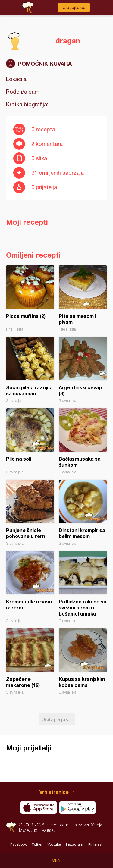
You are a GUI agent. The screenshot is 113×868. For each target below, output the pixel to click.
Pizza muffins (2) (30, 298)
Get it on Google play (77, 807)
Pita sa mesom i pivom (83, 298)
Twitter (37, 844)
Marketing (28, 830)
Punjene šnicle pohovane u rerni (30, 513)
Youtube (54, 844)
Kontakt (48, 830)
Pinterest (95, 844)
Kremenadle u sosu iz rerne (30, 587)
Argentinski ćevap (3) (83, 370)
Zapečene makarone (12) (30, 661)
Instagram (75, 844)
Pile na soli (30, 441)
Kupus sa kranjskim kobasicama (83, 661)
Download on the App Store (39, 807)
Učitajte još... (57, 719)
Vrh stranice (54, 792)
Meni (56, 860)
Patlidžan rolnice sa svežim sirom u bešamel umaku (83, 587)
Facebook (18, 844)
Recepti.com (11, 827)
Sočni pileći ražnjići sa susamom (30, 370)
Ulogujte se (74, 8)
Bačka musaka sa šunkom (83, 441)
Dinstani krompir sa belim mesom (83, 513)
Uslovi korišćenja (87, 825)
